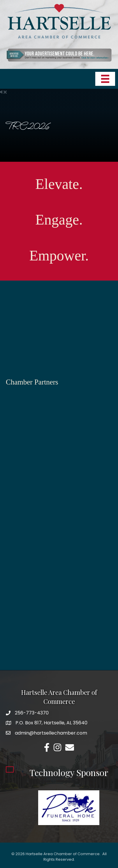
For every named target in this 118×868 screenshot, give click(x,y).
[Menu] (105, 79)
